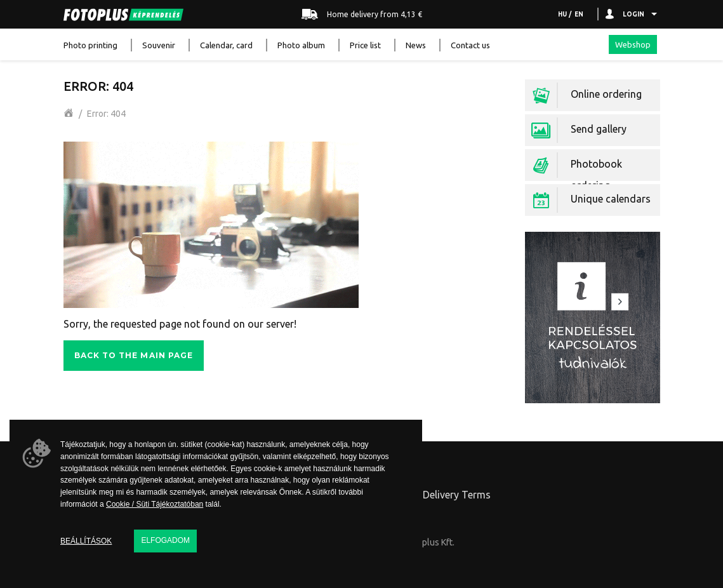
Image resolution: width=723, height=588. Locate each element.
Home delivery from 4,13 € (362, 15)
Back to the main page (134, 355)
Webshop (633, 44)
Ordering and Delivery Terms (425, 495)
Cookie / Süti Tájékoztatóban (155, 504)
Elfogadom (165, 540)
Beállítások (86, 541)
